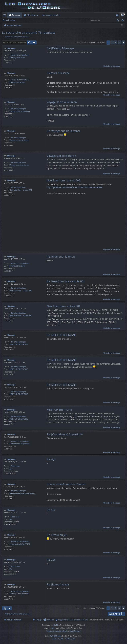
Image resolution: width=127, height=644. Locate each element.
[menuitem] (72, 620)
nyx (11, 469)
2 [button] (112, 42)
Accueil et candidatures (20, 55)
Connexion (31, 20)
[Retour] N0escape (17, 58)
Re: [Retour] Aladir (58, 585)
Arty (53, 628)
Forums (16, 15)
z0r (11, 519)
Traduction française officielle (57, 631)
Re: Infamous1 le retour (61, 257)
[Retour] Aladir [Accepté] (19, 594)
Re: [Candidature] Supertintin (65, 435)
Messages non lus (51, 15)
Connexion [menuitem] (123, 16)
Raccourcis (5, 16)
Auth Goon (99, 15)
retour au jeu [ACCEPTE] (20, 544)
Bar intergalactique (18, 109)
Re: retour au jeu (57, 535)
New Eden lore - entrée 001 (21, 291)
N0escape (11, 48)
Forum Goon (83, 15)
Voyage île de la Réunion (20, 111)
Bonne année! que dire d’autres (22, 493)
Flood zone (15, 466)
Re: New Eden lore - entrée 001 (66, 281)
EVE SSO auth (55, 636)
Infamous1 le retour (17, 266)
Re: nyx (51, 459)
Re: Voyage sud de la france (64, 131)
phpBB (56, 625)
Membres (32, 15)
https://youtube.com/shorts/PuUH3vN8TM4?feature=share (74, 187)
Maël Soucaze (75, 631)
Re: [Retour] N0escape (61, 48)
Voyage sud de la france (19, 140)
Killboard (69, 15)
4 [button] (120, 42)
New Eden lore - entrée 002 (21, 190)
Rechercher (10, 20)
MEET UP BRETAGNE (19, 344)
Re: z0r (51, 510)
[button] (123, 42)
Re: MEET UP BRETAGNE (62, 335)
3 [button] (116, 42)
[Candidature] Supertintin (20, 444)
